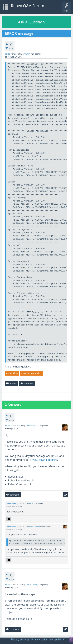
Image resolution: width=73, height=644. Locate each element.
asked (7, 54)
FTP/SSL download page (43, 460)
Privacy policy (39, 639)
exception (12, 373)
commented (11, 504)
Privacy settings (20, 639)
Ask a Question (31, 22)
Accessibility (57, 639)
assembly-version (32, 373)
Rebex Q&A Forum (28, 6)
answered (9, 426)
